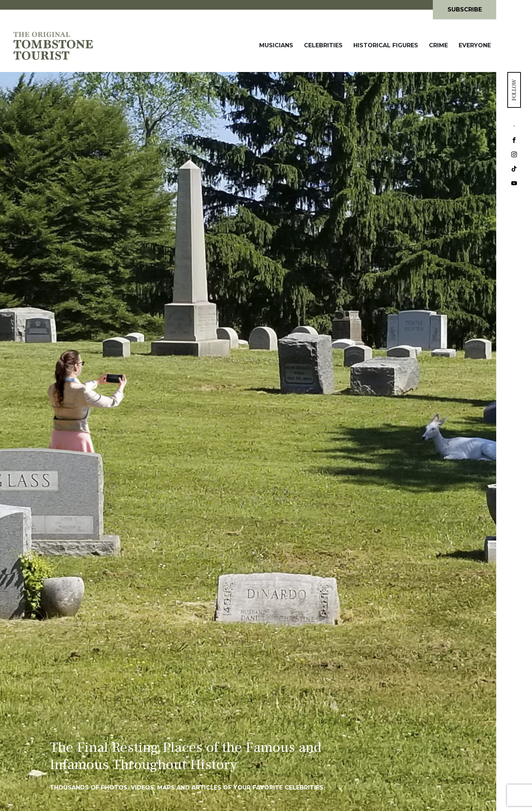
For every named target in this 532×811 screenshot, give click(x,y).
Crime (438, 45)
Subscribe (465, 9)
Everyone (475, 45)
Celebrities (323, 45)
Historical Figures (386, 45)
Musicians (276, 45)
